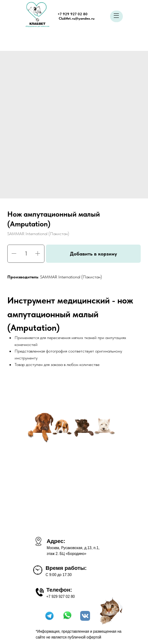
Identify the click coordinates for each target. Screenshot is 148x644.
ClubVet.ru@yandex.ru (77, 18)
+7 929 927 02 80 (73, 14)
